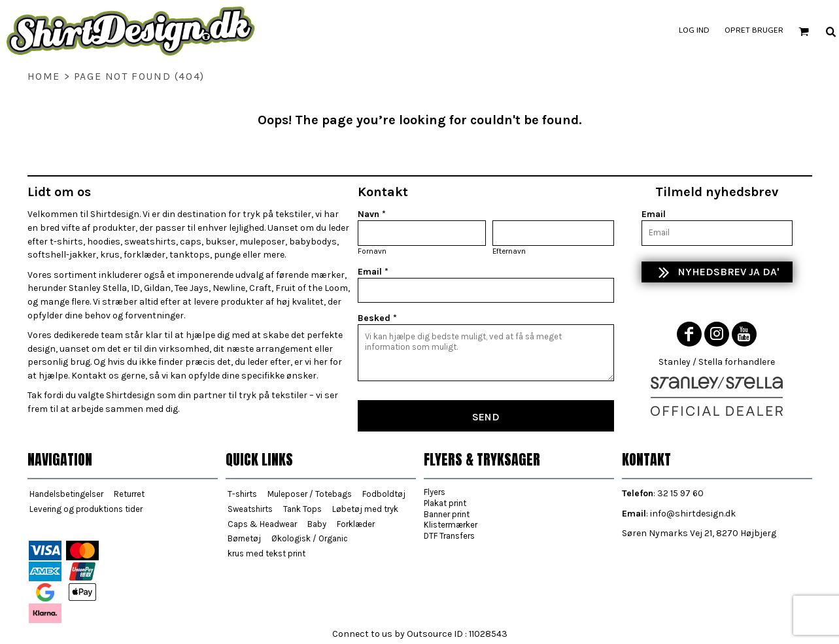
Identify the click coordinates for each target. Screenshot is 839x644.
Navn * (372, 214)
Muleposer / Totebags (310, 494)
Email (654, 214)
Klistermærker (451, 525)
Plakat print (445, 503)
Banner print (447, 514)
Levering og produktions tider (86, 509)
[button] (804, 31)
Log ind (694, 31)
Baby (317, 524)
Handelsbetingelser (66, 494)
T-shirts (242, 494)
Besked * (377, 318)
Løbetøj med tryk (365, 509)
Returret (129, 494)
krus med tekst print (266, 553)
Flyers (435, 492)
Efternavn (509, 251)
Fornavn (372, 251)
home (44, 76)
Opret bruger (754, 31)
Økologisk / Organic (310, 538)
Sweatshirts (250, 509)
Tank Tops (302, 509)
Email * (373, 272)
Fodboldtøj (384, 494)
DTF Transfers (449, 536)
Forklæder (356, 524)
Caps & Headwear (262, 524)
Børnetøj (244, 538)
